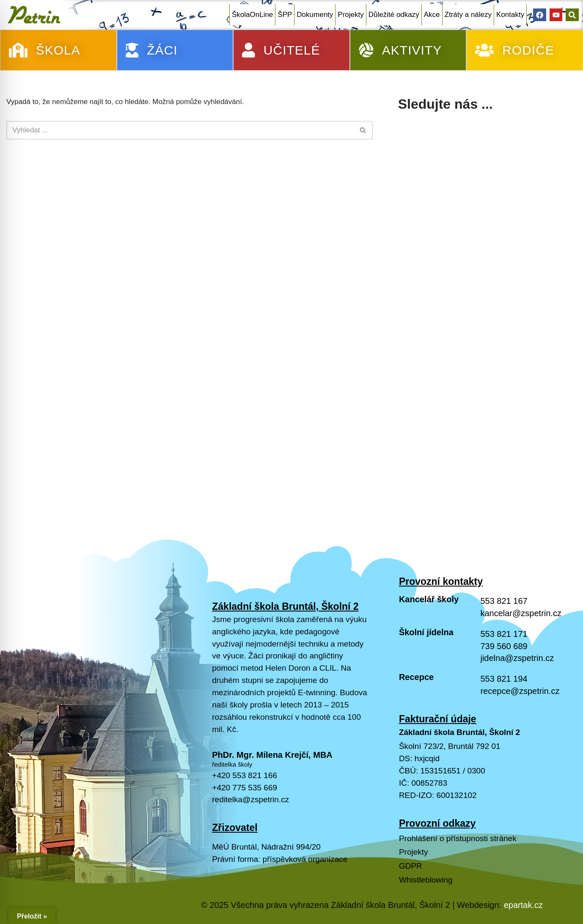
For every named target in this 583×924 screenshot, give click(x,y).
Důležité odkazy (394, 15)
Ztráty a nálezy (468, 15)
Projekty (351, 15)
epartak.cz (523, 905)
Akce (432, 15)
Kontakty (510, 15)
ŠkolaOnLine (252, 15)
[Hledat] (180, 130)
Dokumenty (315, 15)
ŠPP (285, 15)
